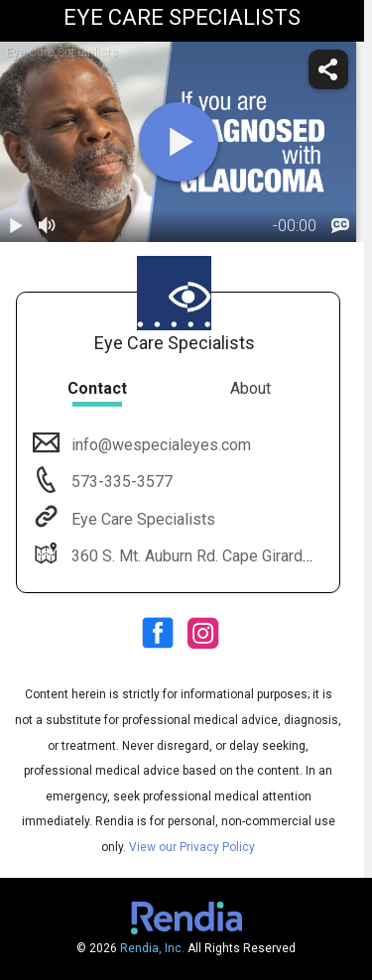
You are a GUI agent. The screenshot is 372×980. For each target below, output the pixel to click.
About (250, 388)
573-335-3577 (120, 482)
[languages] (340, 226)
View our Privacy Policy (192, 847)
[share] (328, 69)
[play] (179, 142)
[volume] (48, 226)
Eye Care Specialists (141, 519)
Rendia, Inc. (152, 948)
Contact (97, 388)
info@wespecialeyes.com (159, 445)
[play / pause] (16, 226)
